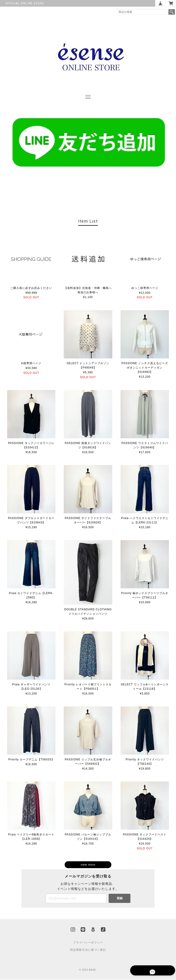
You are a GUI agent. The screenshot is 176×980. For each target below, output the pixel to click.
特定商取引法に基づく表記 (88, 950)
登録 (120, 899)
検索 (172, 12)
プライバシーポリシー (88, 943)
